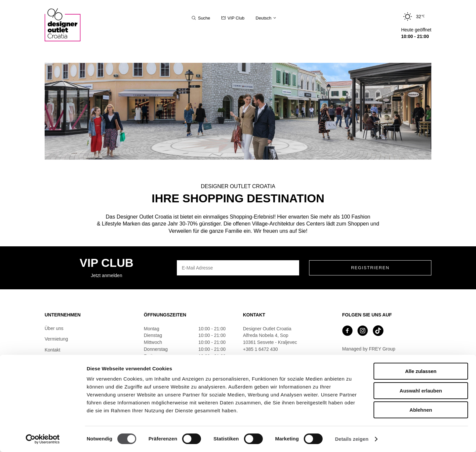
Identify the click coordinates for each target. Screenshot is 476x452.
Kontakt (52, 350)
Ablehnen (421, 410)
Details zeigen (352, 439)
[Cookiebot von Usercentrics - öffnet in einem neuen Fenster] (43, 439)
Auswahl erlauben (421, 391)
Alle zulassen (421, 371)
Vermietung (56, 339)
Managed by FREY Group (369, 349)
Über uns (54, 328)
